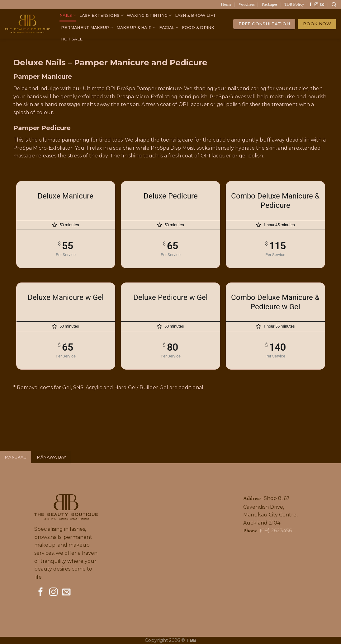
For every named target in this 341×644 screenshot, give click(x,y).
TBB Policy (294, 5)
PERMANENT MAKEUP (87, 28)
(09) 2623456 (276, 531)
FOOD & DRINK (198, 28)
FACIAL (169, 28)
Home (226, 5)
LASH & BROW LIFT (196, 15)
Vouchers (247, 5)
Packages (270, 5)
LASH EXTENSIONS (102, 15)
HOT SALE (72, 39)
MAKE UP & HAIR (136, 28)
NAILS (68, 15)
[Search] (334, 5)
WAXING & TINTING (149, 15)
